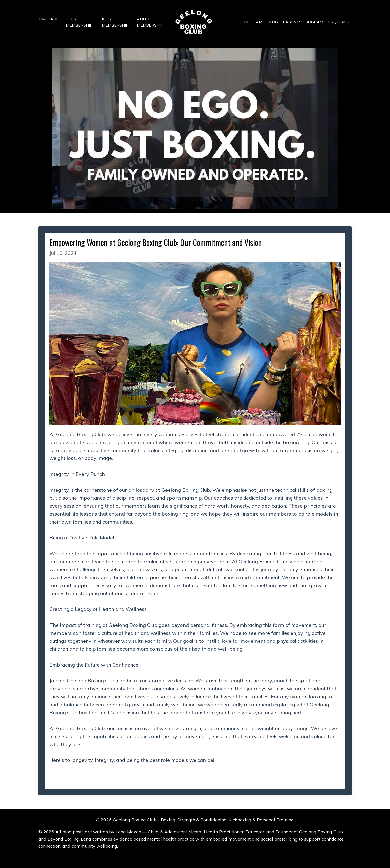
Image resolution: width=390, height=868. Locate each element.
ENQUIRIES (339, 22)
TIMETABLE (50, 19)
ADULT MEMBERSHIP (150, 22)
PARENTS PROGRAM (303, 22)
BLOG (273, 22)
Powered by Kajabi (195, 855)
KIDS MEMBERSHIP (115, 22)
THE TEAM (252, 22)
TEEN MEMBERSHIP (79, 22)
